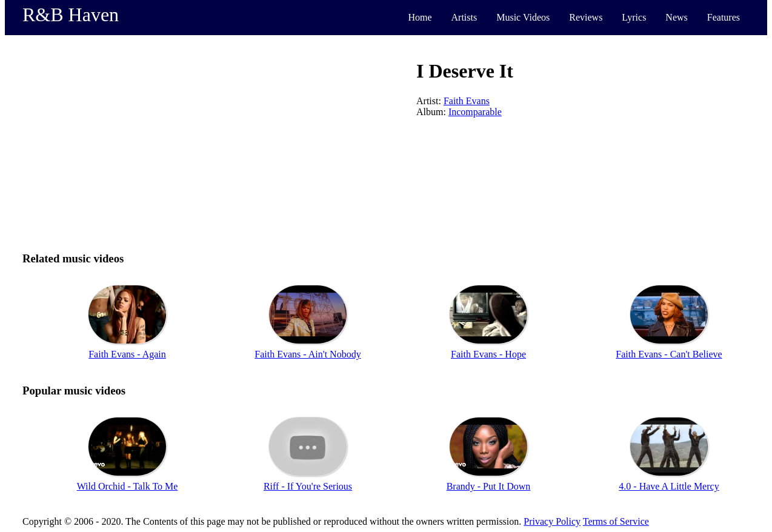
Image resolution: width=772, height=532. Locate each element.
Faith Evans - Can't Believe (669, 354)
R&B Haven (71, 15)
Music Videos (523, 17)
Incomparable (475, 112)
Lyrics (634, 17)
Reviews (586, 17)
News (676, 17)
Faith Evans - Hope (488, 354)
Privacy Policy (552, 521)
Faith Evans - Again (127, 354)
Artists (464, 17)
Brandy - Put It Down (489, 486)
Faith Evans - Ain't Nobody (308, 354)
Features (724, 17)
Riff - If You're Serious (308, 486)
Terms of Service (616, 521)
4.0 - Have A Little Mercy (669, 486)
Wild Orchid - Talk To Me (128, 486)
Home (420, 17)
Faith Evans (467, 101)
